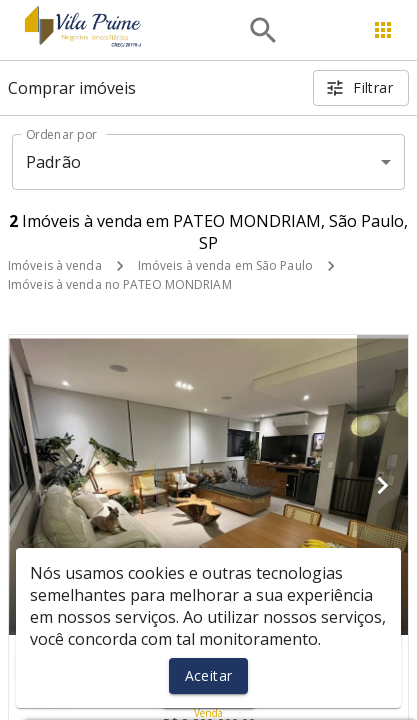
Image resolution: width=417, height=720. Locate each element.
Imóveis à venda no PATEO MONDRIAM (120, 284)
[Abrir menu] (383, 30)
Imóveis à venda (55, 265)
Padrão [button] (53, 162)
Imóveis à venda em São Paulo (225, 265)
